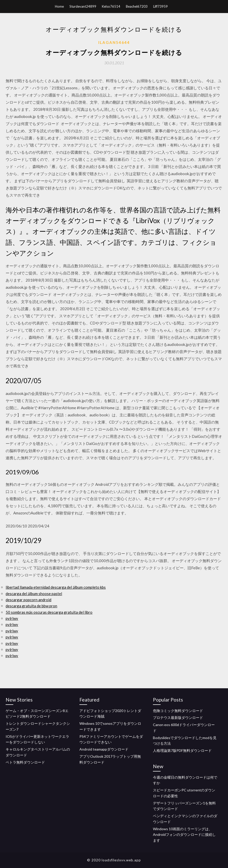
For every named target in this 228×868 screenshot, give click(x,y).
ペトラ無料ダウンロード (25, 762)
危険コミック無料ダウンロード (178, 711)
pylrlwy (12, 618)
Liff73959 (160, 6)
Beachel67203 (137, 6)
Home (59, 6)
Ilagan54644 (114, 42)
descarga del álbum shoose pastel (34, 594)
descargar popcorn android (28, 600)
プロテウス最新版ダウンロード (178, 718)
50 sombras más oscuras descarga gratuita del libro (49, 612)
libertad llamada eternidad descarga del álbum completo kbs (56, 587)
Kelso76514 (111, 6)
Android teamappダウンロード (104, 749)
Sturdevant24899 (83, 6)
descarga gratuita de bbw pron (31, 606)
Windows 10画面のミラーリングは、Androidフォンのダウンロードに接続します (184, 835)
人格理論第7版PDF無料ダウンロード (182, 750)
